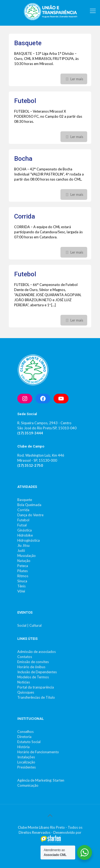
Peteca (23, 566)
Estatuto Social (29, 742)
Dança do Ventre (30, 515)
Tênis (21, 586)
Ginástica (25, 530)
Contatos (25, 657)
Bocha (23, 159)
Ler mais (77, 79)
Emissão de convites (33, 662)
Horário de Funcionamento (38, 752)
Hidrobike (25, 535)
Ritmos (23, 576)
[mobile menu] (93, 11)
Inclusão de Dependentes (37, 672)
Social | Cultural (29, 625)
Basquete (28, 43)
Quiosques (26, 692)
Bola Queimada (29, 505)
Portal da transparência (36, 687)
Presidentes (27, 767)
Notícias (24, 682)
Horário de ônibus (31, 667)
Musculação (27, 556)
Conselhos (25, 732)
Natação (24, 561)
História (23, 747)
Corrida (25, 216)
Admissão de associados (37, 652)
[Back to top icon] (50, 815)
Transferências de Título (36, 697)
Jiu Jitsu (23, 545)
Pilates (23, 571)
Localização (26, 762)
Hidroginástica (29, 540)
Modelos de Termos (33, 677)
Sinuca (22, 581)
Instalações (26, 757)
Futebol (25, 101)
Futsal (22, 525)
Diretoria (24, 737)
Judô (21, 550)
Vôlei (21, 591)
